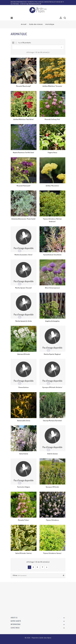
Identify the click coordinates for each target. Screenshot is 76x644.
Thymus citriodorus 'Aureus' (52, 553)
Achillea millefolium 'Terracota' (52, 86)
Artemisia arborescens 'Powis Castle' (24, 219)
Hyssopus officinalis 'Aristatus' (52, 387)
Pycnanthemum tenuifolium (52, 255)
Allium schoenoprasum (52, 288)
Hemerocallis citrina (24, 421)
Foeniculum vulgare (24, 487)
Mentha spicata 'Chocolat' (24, 288)
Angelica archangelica (52, 321)
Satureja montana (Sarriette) (52, 421)
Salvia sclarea (24, 454)
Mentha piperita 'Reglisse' (52, 354)
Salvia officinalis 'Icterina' (24, 553)
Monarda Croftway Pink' (52, 119)
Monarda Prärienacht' (24, 186)
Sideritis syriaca (52, 454)
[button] (61, 18)
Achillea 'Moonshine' (52, 186)
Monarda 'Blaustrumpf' (24, 86)
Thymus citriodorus (52, 520)
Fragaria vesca (52, 152)
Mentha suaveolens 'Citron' (24, 255)
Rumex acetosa (24, 387)
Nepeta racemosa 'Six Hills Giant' (24, 152)
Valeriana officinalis (24, 354)
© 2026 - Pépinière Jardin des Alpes (38, 638)
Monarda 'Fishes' (24, 520)
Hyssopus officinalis (52, 487)
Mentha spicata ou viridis (24, 321)
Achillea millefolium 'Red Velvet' (24, 119)
